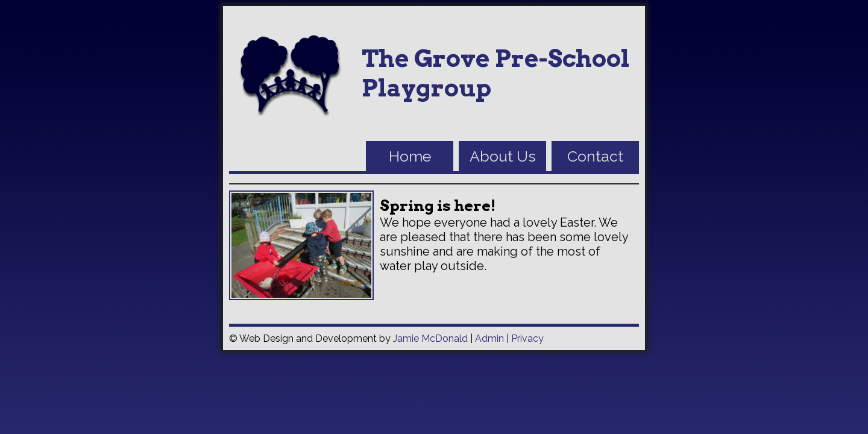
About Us (503, 156)
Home (410, 156)
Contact (595, 156)
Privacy (527, 338)
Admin (489, 338)
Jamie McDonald (430, 338)
